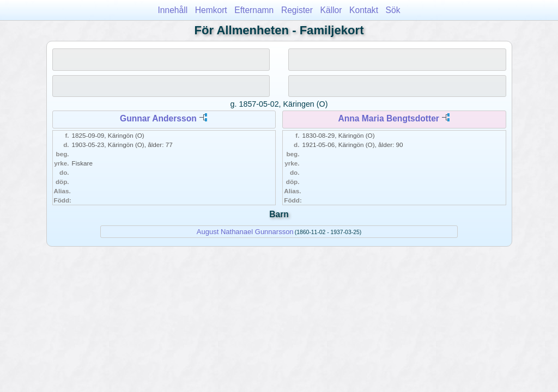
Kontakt (364, 10)
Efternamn (254, 10)
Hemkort (211, 10)
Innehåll (173, 10)
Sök (393, 10)
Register (297, 10)
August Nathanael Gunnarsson (245, 232)
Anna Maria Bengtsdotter (389, 118)
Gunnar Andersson (158, 118)
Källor (331, 10)
